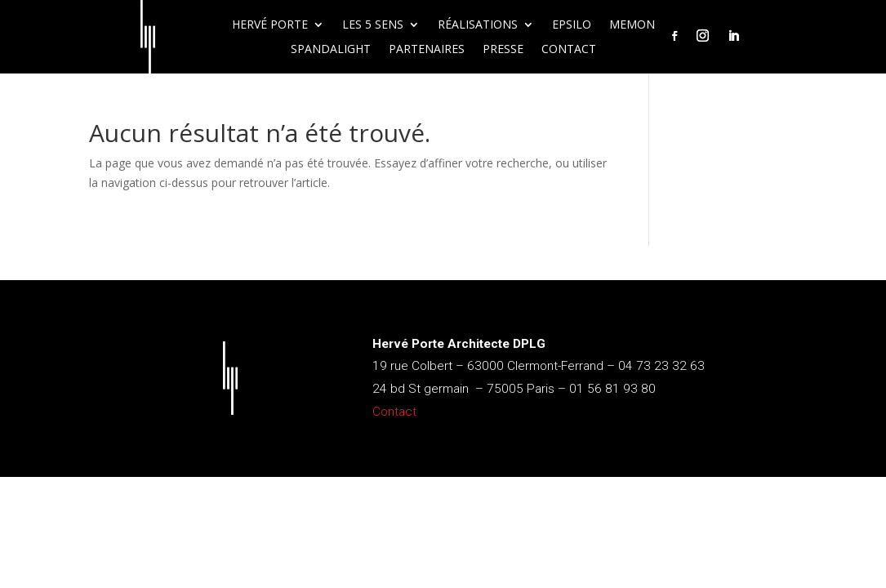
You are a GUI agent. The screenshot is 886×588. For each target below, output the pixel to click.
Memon (632, 25)
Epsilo (572, 25)
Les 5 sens (373, 25)
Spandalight (331, 50)
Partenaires (427, 50)
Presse (503, 50)
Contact (569, 50)
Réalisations (478, 25)
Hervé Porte (270, 25)
